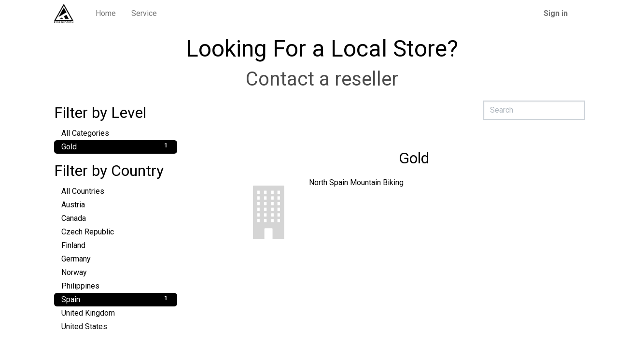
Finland (116, 245)
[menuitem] (106, 14)
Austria (116, 204)
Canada (116, 218)
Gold (116, 146)
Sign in (556, 13)
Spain (116, 299)
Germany (116, 258)
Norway (116, 272)
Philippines (116, 285)
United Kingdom (116, 312)
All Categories (116, 133)
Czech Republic (116, 231)
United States (116, 326)
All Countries (116, 191)
